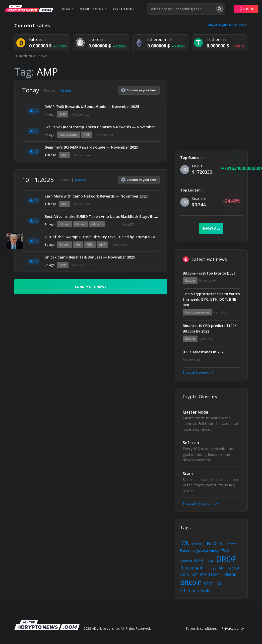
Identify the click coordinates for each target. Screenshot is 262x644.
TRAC (225, 550)
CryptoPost (220, 312)
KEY (78, 245)
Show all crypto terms (201, 503)
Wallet (206, 591)
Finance (198, 544)
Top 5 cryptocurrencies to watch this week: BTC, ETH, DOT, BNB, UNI (211, 299)
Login (246, 9)
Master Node (195, 412)
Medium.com (80, 115)
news (210, 560)
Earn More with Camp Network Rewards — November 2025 (96, 196)
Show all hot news (199, 372)
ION (185, 543)
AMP (63, 114)
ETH (203, 574)
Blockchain (192, 568)
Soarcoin (199, 199)
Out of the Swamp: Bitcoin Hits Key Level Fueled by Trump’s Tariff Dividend (102, 237)
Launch (186, 560)
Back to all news (31, 56)
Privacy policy (233, 628)
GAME (199, 560)
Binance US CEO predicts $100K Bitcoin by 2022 (210, 328)
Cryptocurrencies (197, 312)
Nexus (197, 166)
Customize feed (139, 90)
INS (218, 583)
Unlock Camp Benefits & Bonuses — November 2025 (90, 257)
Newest (66, 90)
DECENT (234, 568)
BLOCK (215, 543)
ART (222, 568)
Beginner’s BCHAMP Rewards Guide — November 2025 (91, 147)
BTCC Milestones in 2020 (204, 352)
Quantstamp (69, 135)
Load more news (91, 287)
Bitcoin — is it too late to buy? (209, 273)
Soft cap (191, 443)
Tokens (229, 574)
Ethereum (189, 591)
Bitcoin (65, 224)
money (211, 568)
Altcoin (81, 224)
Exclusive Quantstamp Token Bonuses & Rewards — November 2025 (102, 127)
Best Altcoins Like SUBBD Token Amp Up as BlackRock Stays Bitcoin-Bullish (102, 216)
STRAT (214, 574)
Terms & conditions (201, 628)
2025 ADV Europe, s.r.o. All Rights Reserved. (117, 629)
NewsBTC (128, 224)
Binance (231, 544)
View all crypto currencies (228, 25)
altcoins (97, 224)
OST (195, 574)
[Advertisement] (211, 111)
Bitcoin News (120, 245)
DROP (226, 559)
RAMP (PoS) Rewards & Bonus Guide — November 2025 (92, 107)
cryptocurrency (206, 550)
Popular (50, 90)
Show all (211, 228)
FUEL (90, 245)
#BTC (185, 574)
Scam (188, 474)
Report (185, 550)
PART (209, 583)
